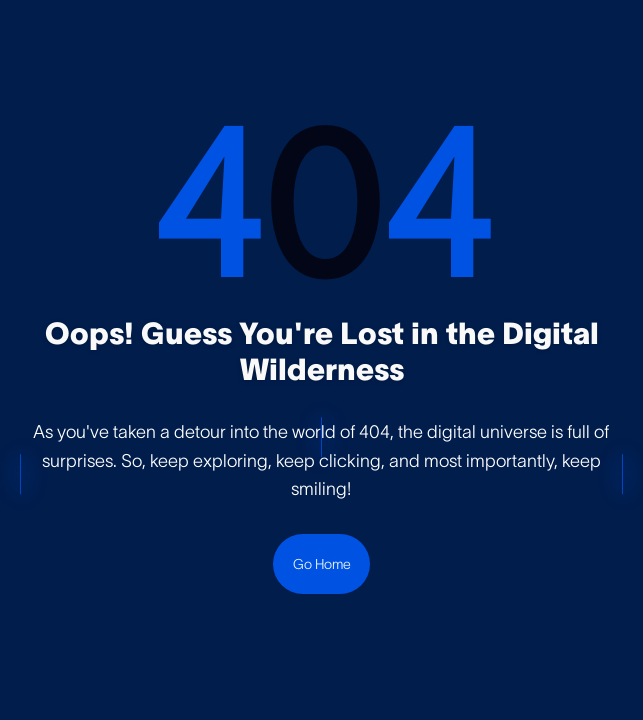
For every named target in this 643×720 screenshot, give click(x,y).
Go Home (322, 564)
